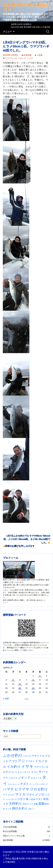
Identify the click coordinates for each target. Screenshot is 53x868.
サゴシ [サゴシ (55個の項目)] (35, 772)
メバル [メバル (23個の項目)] (8, 799)
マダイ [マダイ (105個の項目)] (30, 795)
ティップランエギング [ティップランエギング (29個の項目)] (38, 784)
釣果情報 (28, 55)
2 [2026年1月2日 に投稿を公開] (40, 676)
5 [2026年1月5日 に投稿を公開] (13, 680)
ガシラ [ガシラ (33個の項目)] (14, 772)
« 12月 (6, 699)
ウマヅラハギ (11, 58)
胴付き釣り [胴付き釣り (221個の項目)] (20, 808)
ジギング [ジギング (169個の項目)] (24, 778)
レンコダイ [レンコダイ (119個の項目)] (18, 799)
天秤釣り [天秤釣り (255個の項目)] (15, 804)
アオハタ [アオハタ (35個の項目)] (27, 756)
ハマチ (30, 58)
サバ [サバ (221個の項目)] (42, 772)
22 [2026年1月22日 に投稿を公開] (33, 688)
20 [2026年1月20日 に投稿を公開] (20, 688)
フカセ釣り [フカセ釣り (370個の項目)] (39, 789)
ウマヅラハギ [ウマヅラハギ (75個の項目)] (41, 767)
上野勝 (40, 55)
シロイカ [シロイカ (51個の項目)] (13, 778)
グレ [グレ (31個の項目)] (29, 772)
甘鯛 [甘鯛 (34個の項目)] (36, 804)
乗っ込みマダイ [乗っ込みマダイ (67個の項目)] (34, 799)
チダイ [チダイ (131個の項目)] (24, 784)
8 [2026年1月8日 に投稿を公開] (33, 680)
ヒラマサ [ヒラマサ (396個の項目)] (22, 789)
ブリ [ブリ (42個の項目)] (5, 795)
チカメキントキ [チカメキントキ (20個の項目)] (14, 784)
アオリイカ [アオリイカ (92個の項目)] (38, 756)
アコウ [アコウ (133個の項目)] (13, 761)
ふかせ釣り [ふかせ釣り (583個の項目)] (13, 755)
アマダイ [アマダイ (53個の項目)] (30, 761)
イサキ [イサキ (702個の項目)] (27, 766)
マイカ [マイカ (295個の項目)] (20, 794)
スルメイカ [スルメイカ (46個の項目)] (36, 778)
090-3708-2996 (29, 859)
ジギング (22, 58)
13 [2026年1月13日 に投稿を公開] (20, 684)
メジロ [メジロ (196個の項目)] (40, 794)
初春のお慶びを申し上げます (20, 546)
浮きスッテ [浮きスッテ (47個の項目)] (28, 804)
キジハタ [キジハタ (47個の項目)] (22, 772)
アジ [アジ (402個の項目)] (21, 761)
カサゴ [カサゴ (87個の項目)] (7, 772)
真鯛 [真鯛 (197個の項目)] (41, 804)
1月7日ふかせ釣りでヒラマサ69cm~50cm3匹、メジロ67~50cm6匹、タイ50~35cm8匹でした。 (27, 539)
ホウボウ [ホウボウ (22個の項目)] (11, 795)
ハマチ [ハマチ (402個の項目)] (8, 789)
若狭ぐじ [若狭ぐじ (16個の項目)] (32, 809)
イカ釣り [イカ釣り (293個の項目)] (14, 767)
